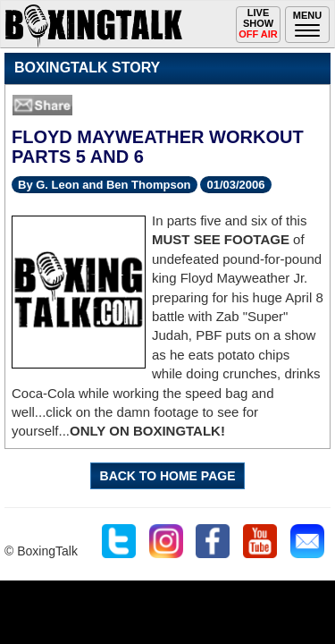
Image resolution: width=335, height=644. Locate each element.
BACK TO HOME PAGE (168, 476)
